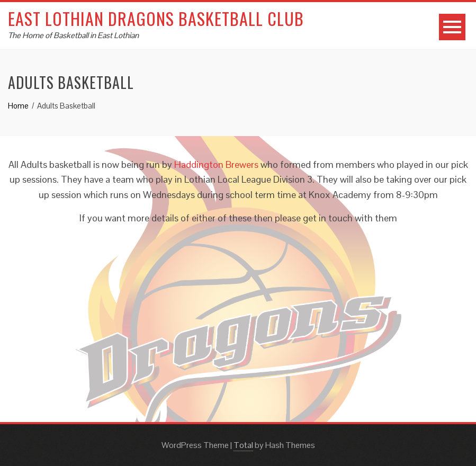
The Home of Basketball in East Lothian (73, 35)
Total (243, 445)
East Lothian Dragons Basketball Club (156, 18)
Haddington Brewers (216, 164)
